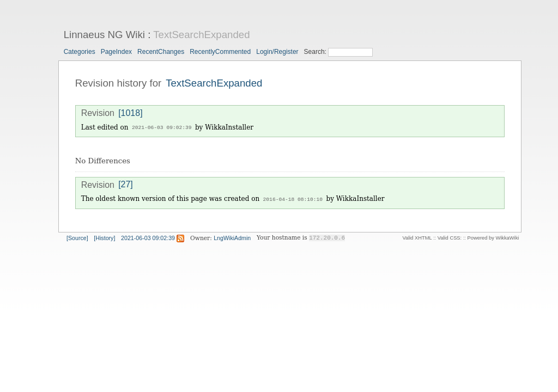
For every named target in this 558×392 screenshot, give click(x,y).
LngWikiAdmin (232, 237)
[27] (126, 184)
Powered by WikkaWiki (493, 237)
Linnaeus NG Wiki (104, 35)
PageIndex (116, 52)
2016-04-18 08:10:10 (293, 198)
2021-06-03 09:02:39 (162, 128)
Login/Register (277, 52)
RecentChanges (161, 52)
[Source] (77, 237)
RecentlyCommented (220, 52)
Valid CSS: (450, 237)
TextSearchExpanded (201, 35)
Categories (80, 52)
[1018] (130, 113)
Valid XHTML (417, 237)
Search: (316, 52)
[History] (104, 237)
